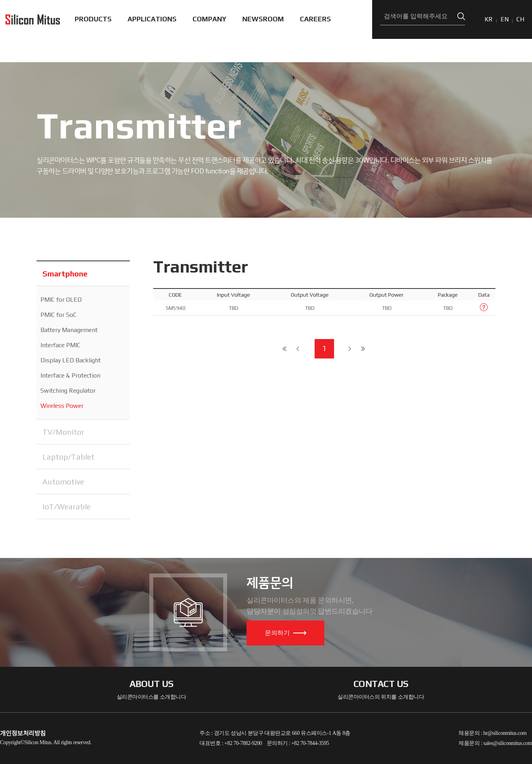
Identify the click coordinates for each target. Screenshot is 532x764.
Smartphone (65, 274)
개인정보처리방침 (23, 733)
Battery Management (69, 330)
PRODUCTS (93, 19)
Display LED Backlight (71, 360)
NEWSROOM (263, 19)
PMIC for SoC (59, 315)
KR (489, 19)
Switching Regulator (68, 391)
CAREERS (315, 19)
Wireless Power (62, 406)
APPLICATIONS (152, 19)
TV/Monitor (63, 432)
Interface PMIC (60, 345)
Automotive (63, 482)
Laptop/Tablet (68, 457)
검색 (461, 17)
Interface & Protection (70, 375)
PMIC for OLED (61, 300)
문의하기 (286, 633)
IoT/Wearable (66, 506)
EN (505, 19)
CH (520, 19)
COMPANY (209, 19)
